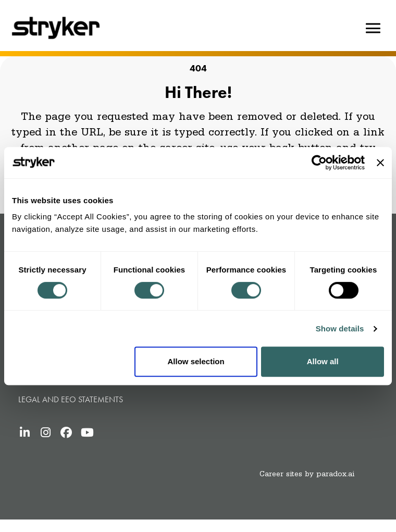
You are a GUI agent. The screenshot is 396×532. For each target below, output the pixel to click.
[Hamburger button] (373, 28)
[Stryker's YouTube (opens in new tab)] (87, 432)
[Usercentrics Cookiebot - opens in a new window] (319, 163)
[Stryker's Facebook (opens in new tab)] (66, 432)
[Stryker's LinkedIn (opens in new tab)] (24, 432)
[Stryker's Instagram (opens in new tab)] (45, 432)
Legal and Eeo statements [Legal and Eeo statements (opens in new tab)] (71, 399)
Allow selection (196, 361)
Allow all (323, 361)
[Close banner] (380, 163)
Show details (340, 329)
